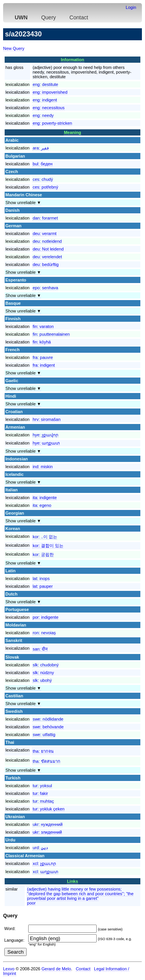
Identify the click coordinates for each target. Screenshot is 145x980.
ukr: (47, 824)
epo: (45, 288)
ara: (41, 148)
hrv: (46, 419)
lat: (41, 578)
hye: (45, 435)
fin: (43, 326)
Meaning (72, 132)
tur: (42, 786)
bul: (42, 164)
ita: (44, 498)
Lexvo (9, 969)
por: (45, 617)
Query (48, 17)
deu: (44, 233)
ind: (43, 467)
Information (72, 60)
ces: (43, 179)
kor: (45, 537)
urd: (40, 848)
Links (72, 881)
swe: (48, 719)
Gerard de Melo (56, 969)
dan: (45, 218)
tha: (43, 751)
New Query (14, 48)
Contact (79, 17)
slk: (45, 665)
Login (131, 7)
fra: (43, 357)
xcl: (44, 863)
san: (40, 649)
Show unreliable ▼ (23, 203)
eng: (45, 84)
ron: (44, 633)
